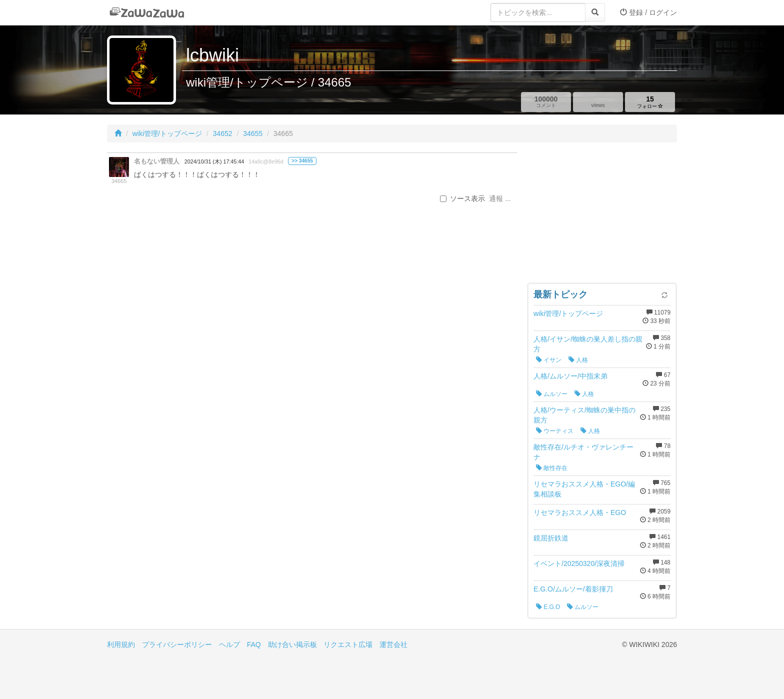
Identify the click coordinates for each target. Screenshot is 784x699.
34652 (223, 133)
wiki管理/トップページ (167, 133)
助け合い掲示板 (292, 644)
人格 (578, 360)
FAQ (254, 644)
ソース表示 (462, 198)
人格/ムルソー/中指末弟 (570, 376)
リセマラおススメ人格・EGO (580, 512)
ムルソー (552, 394)
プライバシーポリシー (177, 644)
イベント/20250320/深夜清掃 (579, 563)
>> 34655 (302, 161)
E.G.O (548, 607)
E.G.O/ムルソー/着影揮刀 (573, 589)
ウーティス (555, 431)
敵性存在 (552, 468)
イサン (549, 360)
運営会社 (393, 644)
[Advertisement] (602, 215)
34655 (253, 133)
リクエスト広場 (348, 644)
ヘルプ (229, 644)
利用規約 (121, 644)
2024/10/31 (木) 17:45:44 (214, 161)
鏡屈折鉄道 (551, 538)
